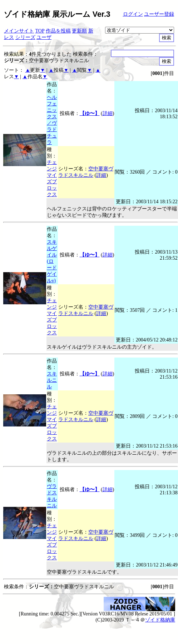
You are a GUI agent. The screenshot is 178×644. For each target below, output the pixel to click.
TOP (40, 31)
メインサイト (19, 31)
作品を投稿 (58, 31)
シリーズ (25, 37)
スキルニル (52, 380)
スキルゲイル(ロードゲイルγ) (52, 261)
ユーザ (44, 37)
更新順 (79, 31)
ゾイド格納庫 (160, 620)
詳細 (108, 113)
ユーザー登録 (159, 14)
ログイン (133, 14)
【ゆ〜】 (90, 113)
